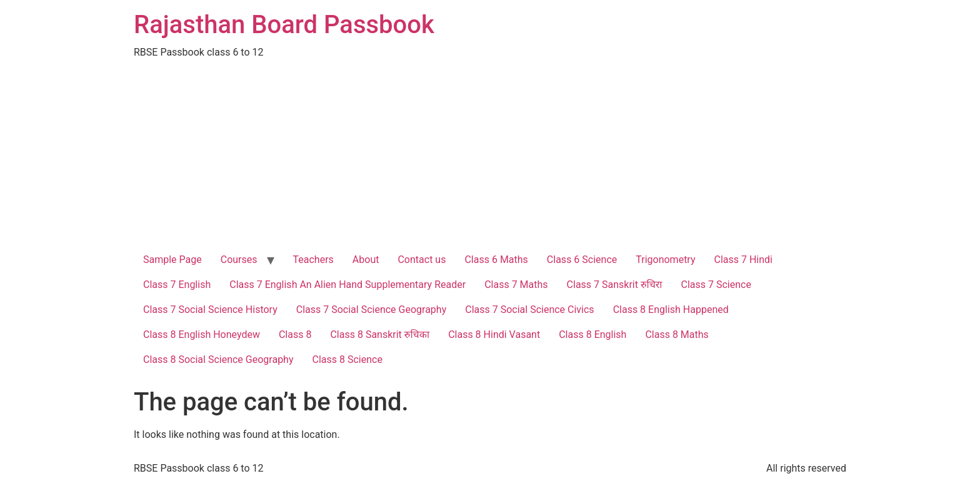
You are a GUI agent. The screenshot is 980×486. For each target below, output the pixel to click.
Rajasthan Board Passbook (284, 25)
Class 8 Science (347, 360)
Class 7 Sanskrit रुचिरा (615, 285)
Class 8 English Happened (671, 310)
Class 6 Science (582, 260)
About (366, 260)
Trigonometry (665, 260)
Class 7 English (177, 285)
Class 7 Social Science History (210, 310)
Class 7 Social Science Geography (372, 310)
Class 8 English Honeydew (202, 335)
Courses (239, 260)
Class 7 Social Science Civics (529, 310)
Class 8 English (592, 335)
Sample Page (172, 260)
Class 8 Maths (677, 335)
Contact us (422, 260)
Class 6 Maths (496, 260)
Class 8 (295, 335)
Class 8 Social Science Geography (218, 360)
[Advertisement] (490, 154)
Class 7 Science (716, 285)
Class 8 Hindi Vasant (494, 335)
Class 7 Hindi (744, 260)
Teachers (313, 260)
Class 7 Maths (516, 285)
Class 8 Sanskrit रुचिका (380, 335)
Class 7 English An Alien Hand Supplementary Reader (347, 285)
